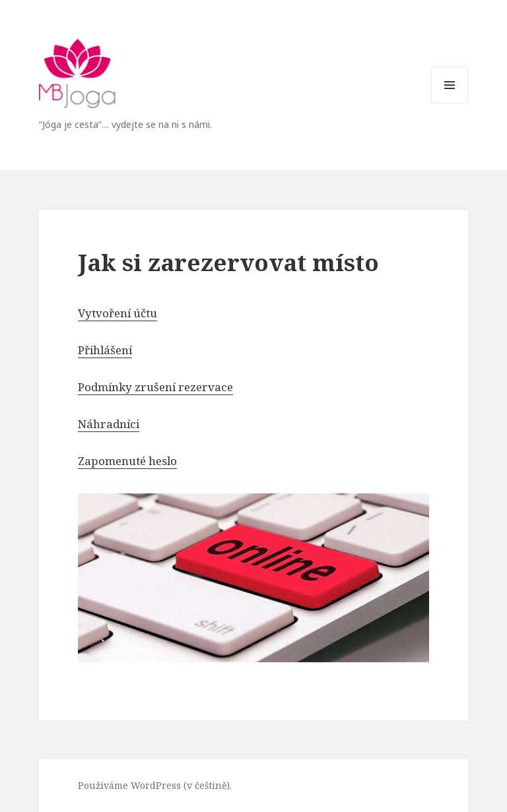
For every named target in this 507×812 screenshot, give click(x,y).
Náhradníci (109, 424)
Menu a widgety (450, 103)
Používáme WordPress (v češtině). (155, 785)
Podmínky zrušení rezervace (155, 387)
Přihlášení (105, 350)
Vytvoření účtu (118, 313)
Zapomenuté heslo (127, 461)
